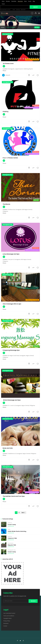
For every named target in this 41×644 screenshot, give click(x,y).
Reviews (8, 1)
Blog (34, 1)
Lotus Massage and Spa (11, 254)
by (8, 10)
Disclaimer (6, 623)
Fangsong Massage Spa (11, 350)
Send (33, 601)
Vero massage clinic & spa (12, 304)
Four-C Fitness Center (10, 158)
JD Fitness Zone (8, 63)
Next (23, 513)
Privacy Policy (7, 621)
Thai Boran (6, 204)
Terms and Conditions (9, 616)
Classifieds (14, 1)
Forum (3, 4)
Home (3, 1)
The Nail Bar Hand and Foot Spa (14, 496)
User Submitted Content (9, 613)
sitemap (18, 10)
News (26, 1)
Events (30, 1)
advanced (23, 10)
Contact (5, 626)
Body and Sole (8, 448)
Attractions (20, 1)
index (14, 10)
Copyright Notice (7, 618)
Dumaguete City (8, 34)
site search (3, 10)
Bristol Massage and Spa (12, 400)
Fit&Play (6, 112)
